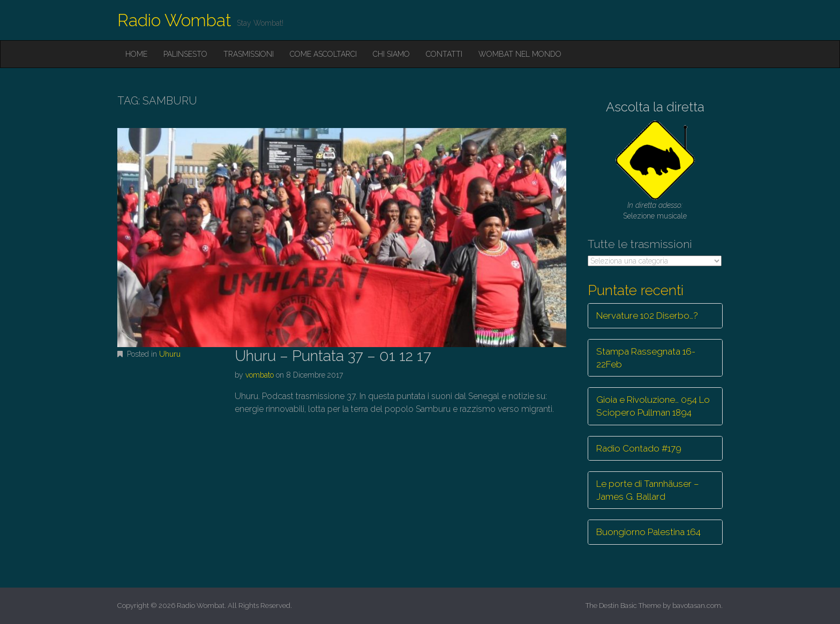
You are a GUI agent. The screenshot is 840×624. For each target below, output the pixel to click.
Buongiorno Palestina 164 (648, 532)
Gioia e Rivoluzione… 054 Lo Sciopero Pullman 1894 (653, 406)
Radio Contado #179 (639, 448)
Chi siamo (391, 54)
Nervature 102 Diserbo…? (647, 315)
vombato (260, 375)
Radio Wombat (174, 20)
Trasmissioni (249, 54)
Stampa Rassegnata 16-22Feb (646, 358)
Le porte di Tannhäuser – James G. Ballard (648, 490)
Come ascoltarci (323, 54)
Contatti (444, 54)
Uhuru (170, 354)
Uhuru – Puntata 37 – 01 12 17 (333, 356)
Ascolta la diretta (655, 107)
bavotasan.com (697, 606)
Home (136, 54)
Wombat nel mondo (520, 54)
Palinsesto (185, 54)
